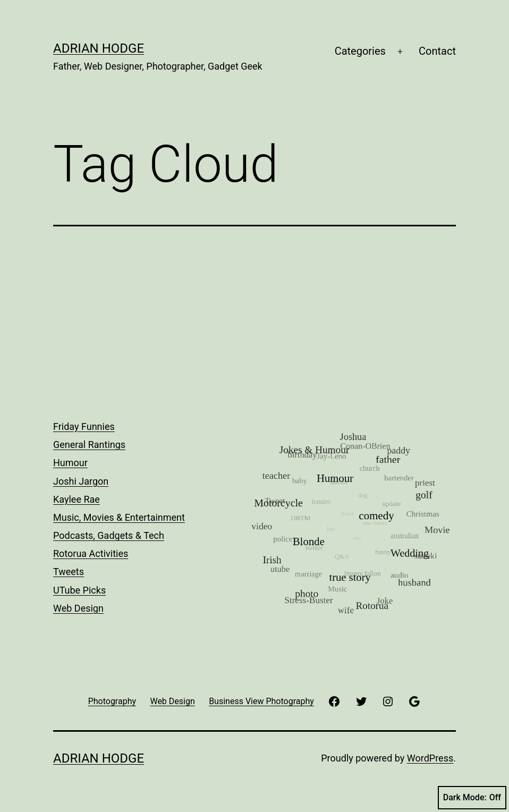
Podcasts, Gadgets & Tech (109, 535)
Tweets (69, 572)
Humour (70, 463)
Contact (437, 51)
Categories (360, 51)
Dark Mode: (472, 798)
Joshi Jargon (81, 481)
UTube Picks (79, 590)
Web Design (78, 608)
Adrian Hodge (99, 48)
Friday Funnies (84, 426)
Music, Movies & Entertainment (119, 517)
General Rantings (89, 445)
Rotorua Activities (91, 553)
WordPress (430, 758)
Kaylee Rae (77, 499)
